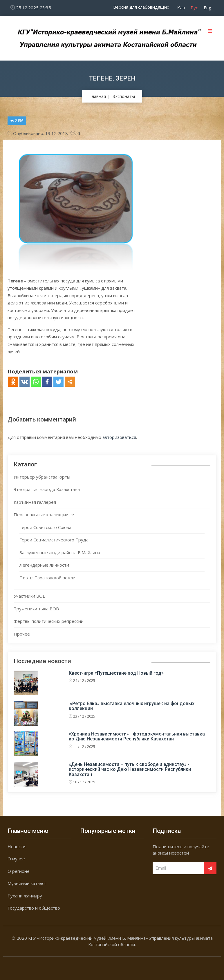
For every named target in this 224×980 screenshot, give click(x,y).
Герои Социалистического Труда (54, 540)
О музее (16, 859)
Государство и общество (34, 908)
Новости (17, 846)
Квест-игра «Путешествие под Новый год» (116, 673)
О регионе (19, 871)
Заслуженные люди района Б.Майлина (60, 552)
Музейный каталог (27, 883)
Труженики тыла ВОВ (36, 609)
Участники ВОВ (30, 596)
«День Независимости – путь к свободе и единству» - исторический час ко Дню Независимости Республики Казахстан (130, 769)
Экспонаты (124, 96)
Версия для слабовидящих (141, 7)
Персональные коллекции (41, 514)
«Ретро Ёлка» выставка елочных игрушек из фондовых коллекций (132, 706)
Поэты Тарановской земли (47, 578)
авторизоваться (119, 437)
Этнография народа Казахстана (47, 489)
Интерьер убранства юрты (42, 477)
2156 (17, 121)
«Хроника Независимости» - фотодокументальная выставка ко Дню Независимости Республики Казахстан (137, 737)
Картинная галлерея (35, 502)
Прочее (22, 634)
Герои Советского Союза (45, 527)
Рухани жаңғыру (25, 896)
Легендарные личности (44, 565)
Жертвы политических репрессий (49, 621)
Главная (98, 96)
